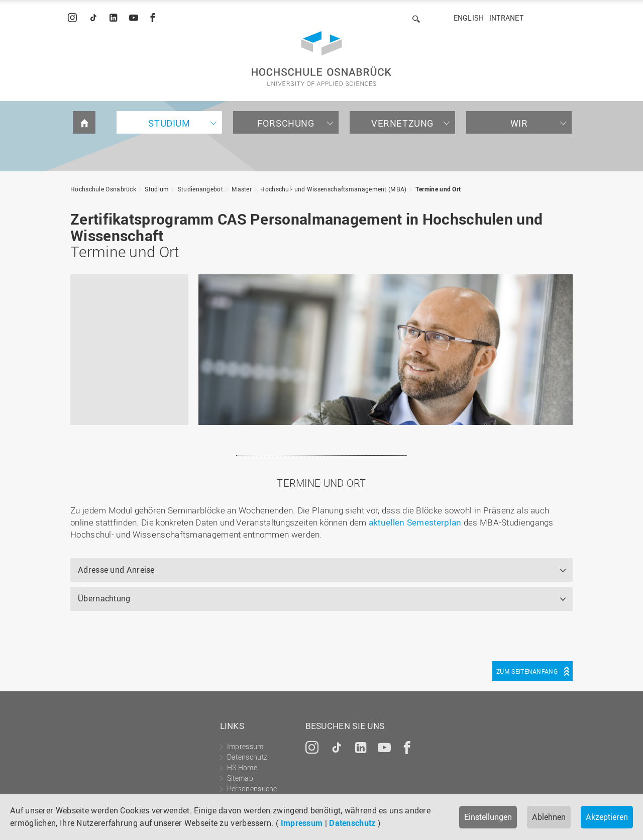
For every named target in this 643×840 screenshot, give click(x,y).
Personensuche (252, 789)
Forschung (286, 123)
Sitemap (240, 778)
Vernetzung (402, 123)
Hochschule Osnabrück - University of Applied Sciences (321, 59)
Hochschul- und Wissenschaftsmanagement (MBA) (333, 189)
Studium (169, 123)
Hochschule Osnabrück (103, 189)
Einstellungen (488, 817)
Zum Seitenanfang (527, 671)
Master (242, 189)
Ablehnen (549, 817)
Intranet (506, 18)
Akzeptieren (607, 817)
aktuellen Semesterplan (415, 522)
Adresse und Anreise (116, 570)
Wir (519, 123)
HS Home (242, 767)
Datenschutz (352, 823)
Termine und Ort (438, 189)
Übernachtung (104, 598)
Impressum (302, 823)
